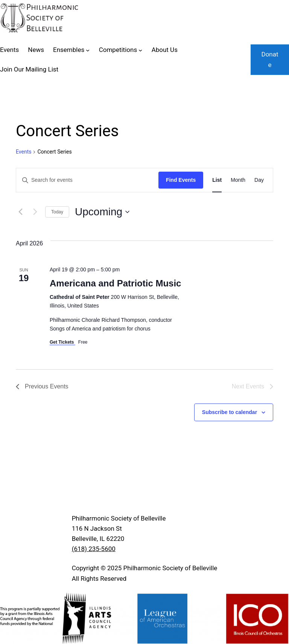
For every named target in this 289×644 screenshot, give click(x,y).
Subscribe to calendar (230, 412)
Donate (270, 59)
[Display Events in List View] (217, 180)
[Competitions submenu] (140, 50)
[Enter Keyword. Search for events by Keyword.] (87, 180)
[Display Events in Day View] (259, 180)
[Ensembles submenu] (88, 50)
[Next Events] (35, 212)
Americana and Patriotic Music (115, 283)
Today (57, 212)
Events (24, 152)
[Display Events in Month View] (238, 180)
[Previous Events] (20, 212)
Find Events (181, 180)
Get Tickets (62, 342)
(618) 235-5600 (94, 549)
